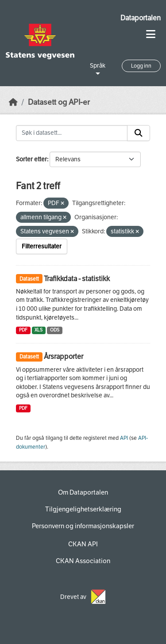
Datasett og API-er (59, 102)
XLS (39, 330)
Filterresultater (42, 246)
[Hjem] (13, 102)
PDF (23, 330)
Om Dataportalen (83, 492)
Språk (98, 66)
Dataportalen (141, 18)
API (124, 438)
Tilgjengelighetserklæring (83, 509)
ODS (55, 330)
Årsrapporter (64, 356)
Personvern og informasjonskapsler (83, 526)
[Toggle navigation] (151, 34)
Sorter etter (31, 159)
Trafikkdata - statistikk (77, 279)
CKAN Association (83, 561)
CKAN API (83, 544)
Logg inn (141, 66)
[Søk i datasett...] (72, 133)
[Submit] (139, 133)
